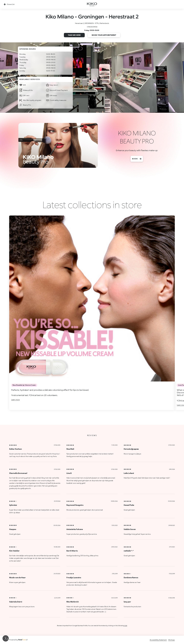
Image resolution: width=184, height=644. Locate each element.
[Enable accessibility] (6, 638)
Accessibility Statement (158, 640)
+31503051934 (92, 27)
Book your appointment (104, 35)
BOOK (137, 159)
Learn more (15, 400)
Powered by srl (18, 640)
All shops (172, 640)
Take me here (74, 35)
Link (126, 625)
